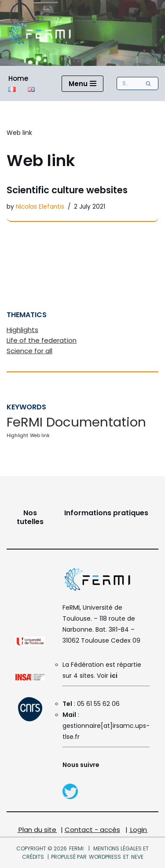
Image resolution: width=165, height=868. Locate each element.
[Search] (128, 83)
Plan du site (37, 830)
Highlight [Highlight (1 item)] (17, 436)
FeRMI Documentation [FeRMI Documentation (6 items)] (76, 422)
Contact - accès (92, 830)
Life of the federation (42, 340)
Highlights (22, 330)
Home (18, 78)
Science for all (29, 351)
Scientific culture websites (67, 190)
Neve (137, 857)
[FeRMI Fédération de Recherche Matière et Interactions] (40, 33)
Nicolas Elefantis (40, 207)
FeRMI (76, 848)
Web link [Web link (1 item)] (40, 436)
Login (139, 830)
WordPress (105, 857)
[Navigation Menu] (82, 84)
